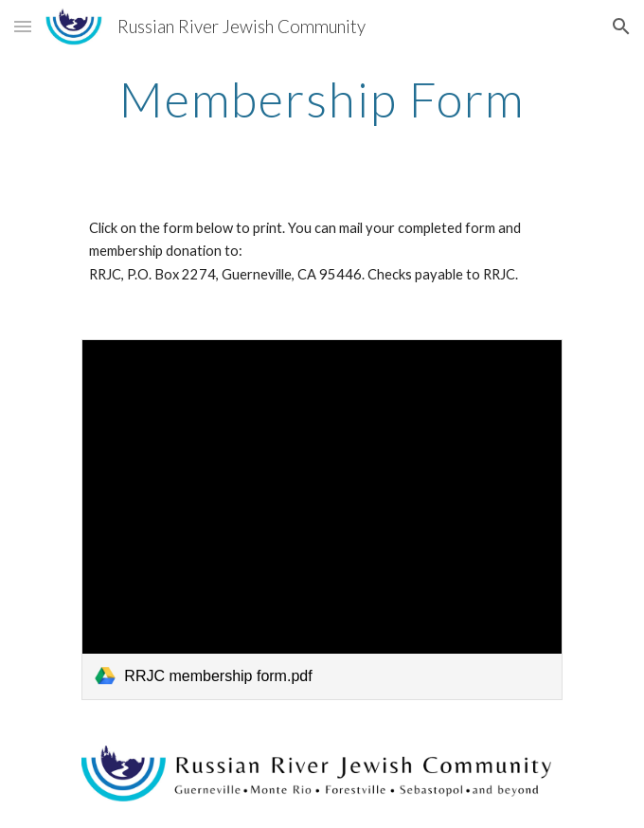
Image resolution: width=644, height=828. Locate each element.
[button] (23, 26)
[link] (322, 519)
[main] (322, 99)
